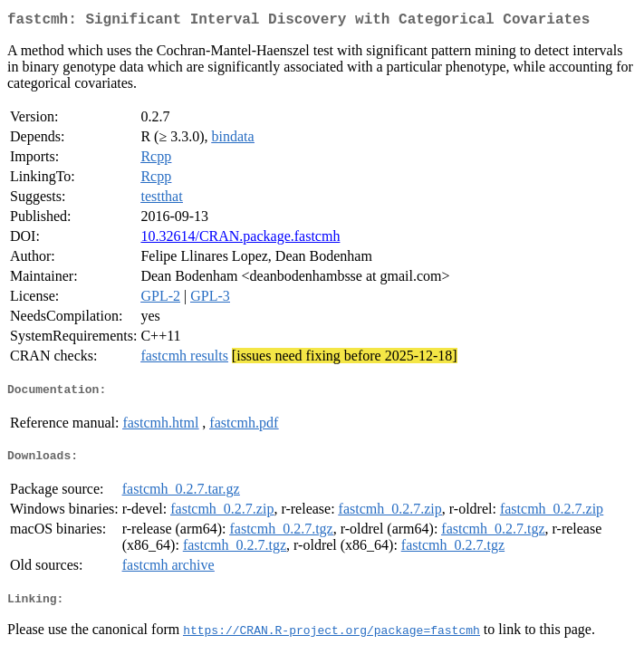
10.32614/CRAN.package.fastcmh (240, 240)
